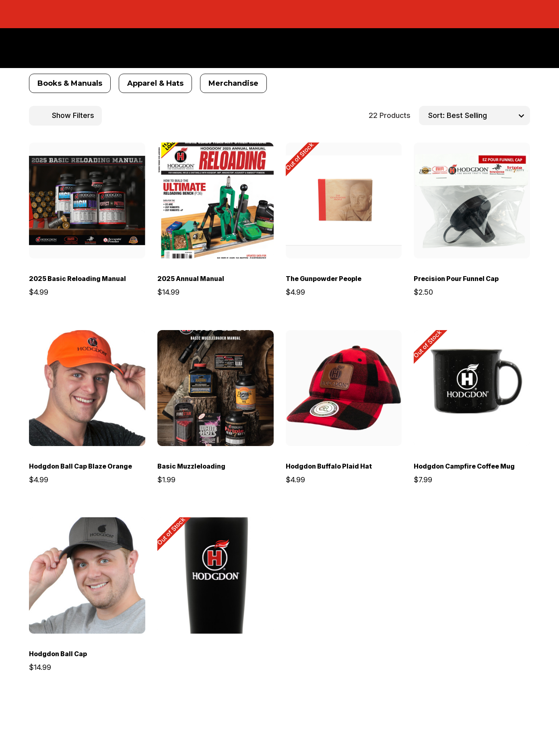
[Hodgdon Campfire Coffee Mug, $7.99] (472, 388)
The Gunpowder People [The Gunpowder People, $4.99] (324, 279)
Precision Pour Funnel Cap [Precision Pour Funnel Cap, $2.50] (456, 279)
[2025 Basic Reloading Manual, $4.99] (87, 201)
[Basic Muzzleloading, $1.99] (216, 388)
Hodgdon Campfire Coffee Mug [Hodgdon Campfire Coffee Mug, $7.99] (464, 466)
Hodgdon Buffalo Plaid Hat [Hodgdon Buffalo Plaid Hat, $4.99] (329, 466)
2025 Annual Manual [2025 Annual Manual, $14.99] (191, 279)
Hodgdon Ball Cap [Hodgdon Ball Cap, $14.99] (58, 654)
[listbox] (487, 116)
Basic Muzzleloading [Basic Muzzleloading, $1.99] (191, 466)
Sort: (436, 115)
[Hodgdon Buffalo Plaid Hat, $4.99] (344, 388)
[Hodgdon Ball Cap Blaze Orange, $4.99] (87, 388)
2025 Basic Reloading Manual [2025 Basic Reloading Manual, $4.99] (77, 279)
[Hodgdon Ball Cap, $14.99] (87, 575)
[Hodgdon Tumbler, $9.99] (216, 575)
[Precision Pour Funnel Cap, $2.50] (472, 201)
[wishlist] (117, 157)
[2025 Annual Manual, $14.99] (216, 201)
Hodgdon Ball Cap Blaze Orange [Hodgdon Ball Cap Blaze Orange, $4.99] (80, 466)
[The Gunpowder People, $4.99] (344, 201)
